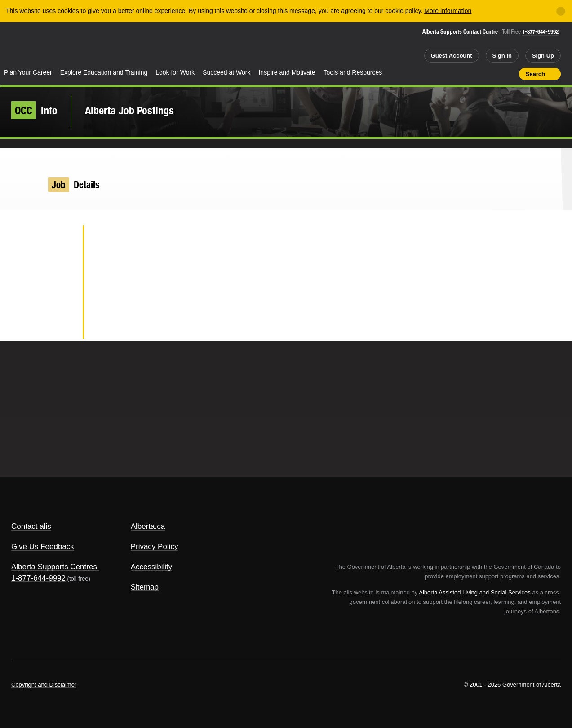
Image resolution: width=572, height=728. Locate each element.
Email (61, 326)
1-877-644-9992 (540, 32)
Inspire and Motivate (287, 72)
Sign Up (543, 56)
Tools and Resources (353, 72)
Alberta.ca (148, 526)
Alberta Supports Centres (54, 567)
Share (461, 74)
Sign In (502, 56)
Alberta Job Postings (129, 110)
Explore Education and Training (104, 72)
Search (535, 74)
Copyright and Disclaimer (44, 685)
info (34, 110)
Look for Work (175, 72)
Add (477, 74)
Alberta (35, 45)
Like (493, 73)
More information (448, 11)
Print (509, 74)
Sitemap (145, 587)
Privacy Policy (155, 547)
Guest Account (452, 56)
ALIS (97, 44)
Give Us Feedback (43, 547)
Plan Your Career (28, 72)
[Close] (561, 11)
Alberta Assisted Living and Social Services (475, 592)
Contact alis (31, 526)
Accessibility (152, 567)
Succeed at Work (226, 72)
